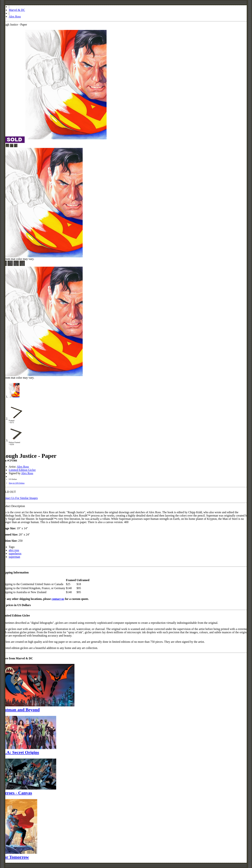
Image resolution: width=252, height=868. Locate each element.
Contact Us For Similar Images (20, 498)
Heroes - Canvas (17, 793)
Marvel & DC (17, 10)
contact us (58, 599)
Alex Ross (15, 17)
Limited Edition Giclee (22, 470)
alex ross (14, 550)
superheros (15, 553)
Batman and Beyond (21, 710)
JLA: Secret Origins (20, 752)
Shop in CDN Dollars (17, 483)
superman (14, 557)
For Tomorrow (15, 857)
